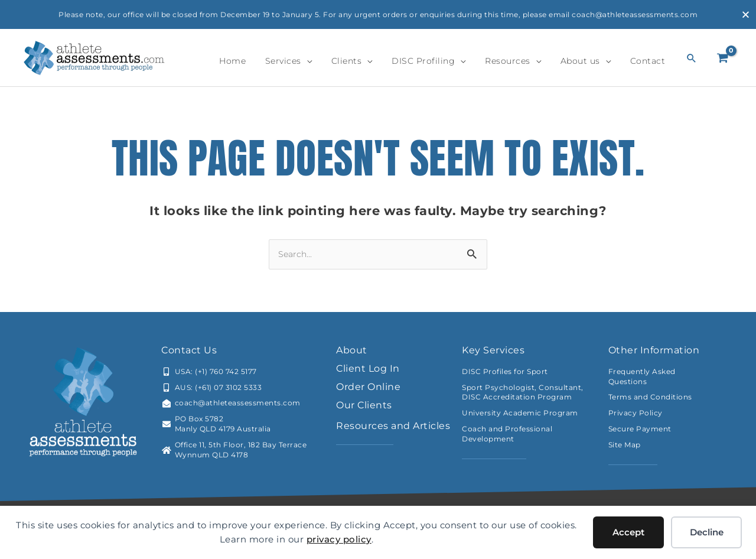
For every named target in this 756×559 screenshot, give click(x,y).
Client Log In (368, 368)
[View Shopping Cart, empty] (723, 58)
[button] (692, 58)
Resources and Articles (393, 426)
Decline (707, 532)
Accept (628, 532)
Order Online (368, 387)
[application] (342, 61)
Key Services (493, 350)
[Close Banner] (746, 14)
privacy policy (339, 539)
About (352, 350)
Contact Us (189, 350)
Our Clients (364, 405)
